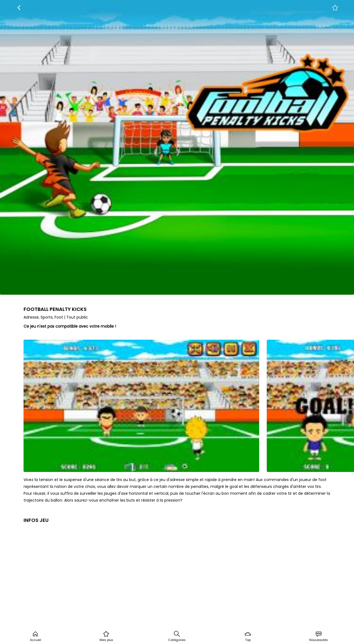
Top (248, 636)
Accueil (36, 636)
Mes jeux (106, 636)
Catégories (177, 636)
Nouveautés (319, 636)
